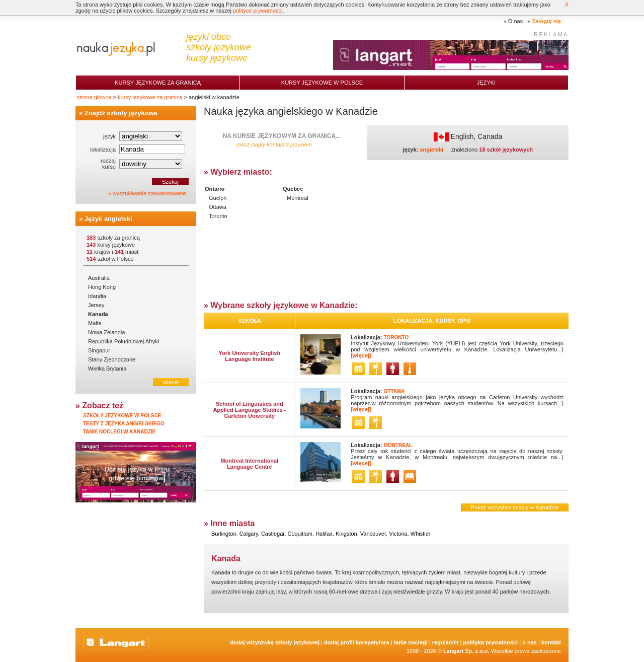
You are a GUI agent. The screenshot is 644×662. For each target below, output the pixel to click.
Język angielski (108, 219)
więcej (171, 382)
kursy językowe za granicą (150, 97)
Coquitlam (300, 534)
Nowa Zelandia (106, 332)
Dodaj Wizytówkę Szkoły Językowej (275, 642)
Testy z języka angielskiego (124, 424)
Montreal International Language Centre (249, 464)
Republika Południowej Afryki (124, 341)
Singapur (99, 350)
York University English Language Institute (249, 356)
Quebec (293, 189)
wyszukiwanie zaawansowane (149, 193)
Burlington (224, 534)
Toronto (218, 216)
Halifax (324, 534)
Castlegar (273, 534)
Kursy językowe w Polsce (322, 83)
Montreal (298, 198)
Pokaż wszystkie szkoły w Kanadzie (515, 507)
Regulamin (446, 642)
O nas (515, 21)
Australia (99, 278)
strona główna (94, 97)
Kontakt (551, 642)
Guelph (218, 198)
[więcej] (361, 355)
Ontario (215, 189)
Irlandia (97, 296)
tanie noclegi (411, 642)
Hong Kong (102, 287)
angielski (431, 150)
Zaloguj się (547, 21)
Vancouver (373, 534)
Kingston (346, 534)
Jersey (96, 305)
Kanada (98, 314)
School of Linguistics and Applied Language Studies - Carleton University (249, 410)
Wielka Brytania (107, 369)
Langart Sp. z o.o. (466, 651)
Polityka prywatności (490, 642)
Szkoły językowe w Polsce (122, 416)
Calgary (249, 534)
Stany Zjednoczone (112, 359)
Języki (486, 83)
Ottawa (218, 207)
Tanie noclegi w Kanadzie (119, 432)
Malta (95, 323)
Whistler (421, 534)
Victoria (398, 534)
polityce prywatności (258, 11)
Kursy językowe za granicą (158, 83)
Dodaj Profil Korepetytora (357, 642)
